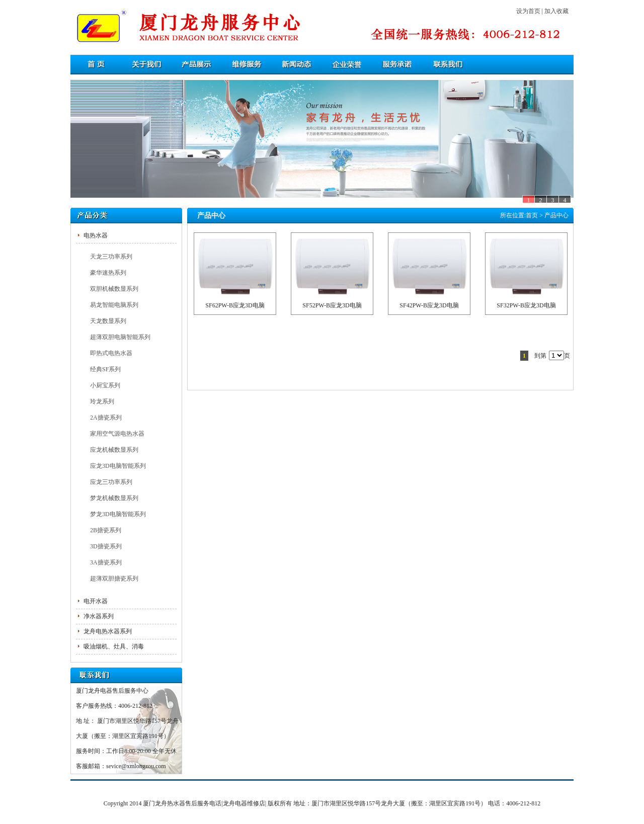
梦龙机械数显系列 (114, 498)
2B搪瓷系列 (106, 530)
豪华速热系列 (108, 273)
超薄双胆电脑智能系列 (120, 337)
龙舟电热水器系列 (108, 631)
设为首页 (528, 11)
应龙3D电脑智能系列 (118, 466)
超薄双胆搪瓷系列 (114, 579)
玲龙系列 (102, 401)
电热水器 (96, 235)
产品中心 (556, 215)
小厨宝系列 (105, 385)
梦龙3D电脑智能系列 (118, 514)
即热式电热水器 (111, 353)
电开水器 (96, 601)
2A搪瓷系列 (106, 418)
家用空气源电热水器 (117, 434)
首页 (532, 215)
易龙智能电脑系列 (114, 305)
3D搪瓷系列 (106, 546)
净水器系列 (99, 616)
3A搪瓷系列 (106, 562)
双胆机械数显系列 (114, 289)
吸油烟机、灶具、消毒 (114, 646)
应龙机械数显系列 (114, 450)
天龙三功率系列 (111, 257)
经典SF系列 (105, 369)
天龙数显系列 (108, 321)
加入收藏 (556, 11)
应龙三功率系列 (111, 482)
